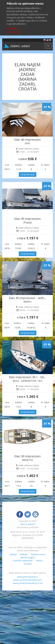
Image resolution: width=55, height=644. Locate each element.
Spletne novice (38, 554)
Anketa (13, 554)
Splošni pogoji (27, 557)
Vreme (39, 560)
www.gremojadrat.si (27, 577)
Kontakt (27, 564)
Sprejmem (12, 28)
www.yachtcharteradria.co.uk (28, 583)
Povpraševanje (28, 174)
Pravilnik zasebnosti (23, 560)
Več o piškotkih (14, 32)
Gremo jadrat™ (27, 524)
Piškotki (24, 554)
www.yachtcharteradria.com (27, 580)
